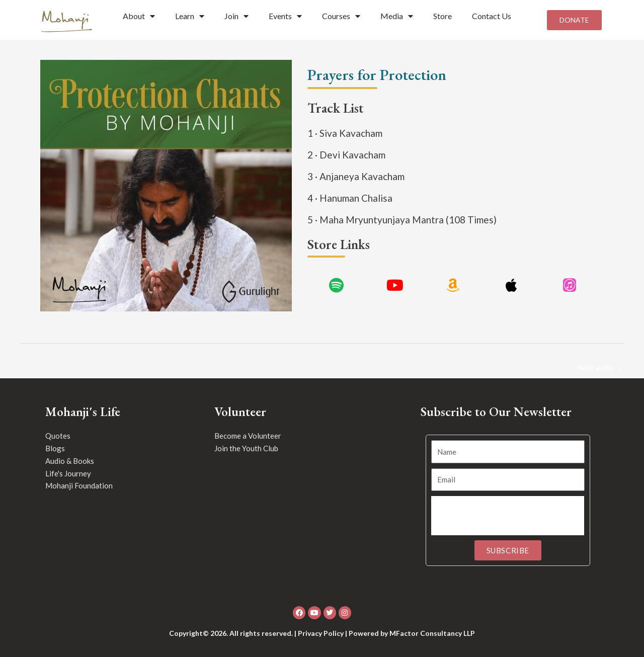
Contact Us (492, 16)
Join (236, 16)
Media (397, 16)
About (139, 16)
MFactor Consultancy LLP (432, 633)
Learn (190, 16)
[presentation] (508, 516)
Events (285, 16)
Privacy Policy (321, 633)
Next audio (600, 367)
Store (442, 16)
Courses (341, 16)
